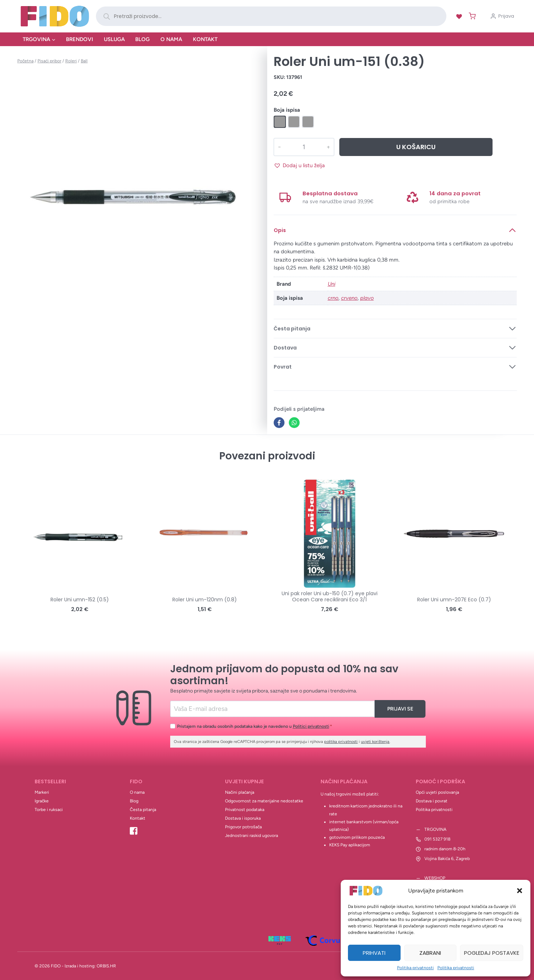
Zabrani (430, 953)
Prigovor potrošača (243, 827)
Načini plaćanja (240, 792)
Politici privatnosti (311, 726)
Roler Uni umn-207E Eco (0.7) (454, 600)
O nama (171, 39)
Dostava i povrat (432, 801)
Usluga (114, 39)
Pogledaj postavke (492, 953)
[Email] (272, 709)
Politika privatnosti (415, 968)
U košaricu (416, 147)
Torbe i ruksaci (49, 810)
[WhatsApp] (294, 423)
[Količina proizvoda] (304, 147)
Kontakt (205, 39)
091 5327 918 (437, 839)
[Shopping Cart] (471, 16)
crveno (349, 298)
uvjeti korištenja (375, 742)
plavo (367, 298)
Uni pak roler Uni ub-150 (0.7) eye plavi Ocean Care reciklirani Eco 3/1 (330, 596)
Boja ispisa (287, 110)
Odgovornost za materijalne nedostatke (264, 801)
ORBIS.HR (106, 966)
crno (333, 298)
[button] (520, 891)
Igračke (42, 801)
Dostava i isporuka (243, 818)
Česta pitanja (143, 810)
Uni (332, 284)
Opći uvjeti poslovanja (437, 792)
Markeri (42, 792)
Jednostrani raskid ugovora (251, 836)
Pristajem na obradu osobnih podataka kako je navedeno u (255, 726)
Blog (142, 39)
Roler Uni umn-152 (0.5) (80, 600)
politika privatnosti (341, 742)
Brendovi (80, 39)
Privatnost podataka (245, 810)
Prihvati (374, 953)
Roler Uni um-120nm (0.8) (205, 600)
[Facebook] (279, 423)
